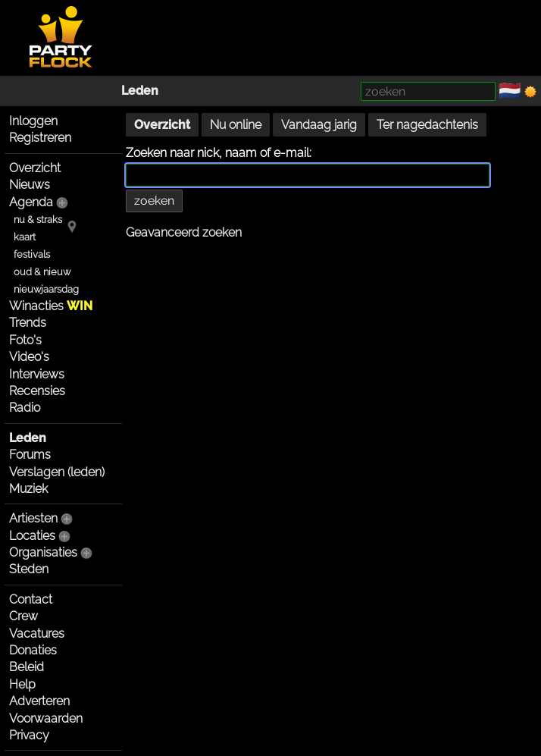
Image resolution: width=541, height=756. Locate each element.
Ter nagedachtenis (427, 125)
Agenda (31, 202)
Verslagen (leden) (57, 472)
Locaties (32, 536)
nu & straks (38, 220)
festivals (32, 254)
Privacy (29, 735)
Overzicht (35, 168)
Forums (30, 455)
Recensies (37, 391)
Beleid (27, 667)
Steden (29, 569)
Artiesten (33, 518)
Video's (29, 357)
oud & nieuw (42, 272)
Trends (28, 323)
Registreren (40, 138)
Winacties (51, 306)
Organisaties (43, 552)
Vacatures (37, 634)
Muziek (28, 489)
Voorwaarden (46, 718)
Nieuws (30, 185)
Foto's (25, 340)
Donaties (33, 650)
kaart (25, 237)
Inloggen (33, 121)
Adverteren (39, 701)
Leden (140, 91)
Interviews (37, 374)
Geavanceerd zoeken (184, 232)
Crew (23, 616)
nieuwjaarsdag (46, 289)
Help (22, 684)
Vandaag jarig (319, 125)
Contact (31, 599)
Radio (25, 408)
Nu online (236, 125)
